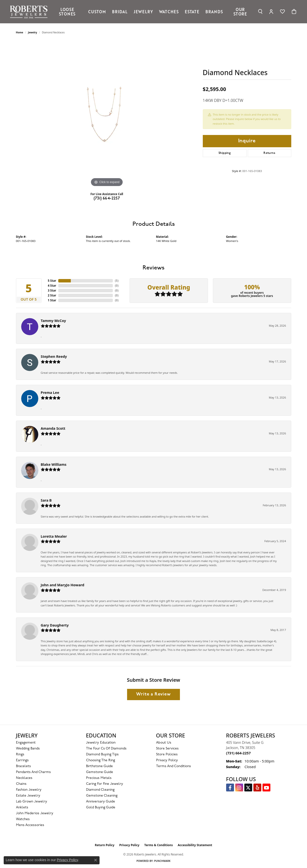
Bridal (120, 12)
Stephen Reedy (54, 356)
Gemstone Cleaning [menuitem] (102, 796)
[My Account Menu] (271, 12)
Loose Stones (67, 12)
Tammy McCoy (53, 321)
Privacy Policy (167, 760)
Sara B (46, 500)
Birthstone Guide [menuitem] (99, 766)
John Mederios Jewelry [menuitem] (35, 813)
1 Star (52, 300)
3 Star (52, 290)
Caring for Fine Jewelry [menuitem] (105, 784)
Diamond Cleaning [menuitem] (100, 790)
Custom (97, 12)
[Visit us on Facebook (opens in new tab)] (230, 788)
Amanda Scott (53, 428)
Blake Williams (54, 464)
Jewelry (143, 12)
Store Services (167, 749)
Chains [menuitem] (21, 784)
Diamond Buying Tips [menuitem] (102, 754)
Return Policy (105, 845)
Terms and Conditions (174, 766)
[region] (107, 114)
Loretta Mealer (54, 536)
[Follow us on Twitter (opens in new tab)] (248, 788)
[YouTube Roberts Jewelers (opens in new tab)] (266, 788)
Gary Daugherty (55, 625)
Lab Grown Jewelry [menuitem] (32, 802)
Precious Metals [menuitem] (99, 778)
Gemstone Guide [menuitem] (100, 772)
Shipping (225, 153)
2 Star (52, 295)
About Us (164, 743)
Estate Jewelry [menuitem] (28, 796)
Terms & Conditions (159, 845)
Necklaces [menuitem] (24, 778)
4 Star (52, 286)
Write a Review (153, 694)
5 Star (52, 281)
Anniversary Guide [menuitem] (101, 802)
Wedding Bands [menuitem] (28, 749)
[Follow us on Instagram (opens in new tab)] (239, 788)
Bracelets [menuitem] (23, 766)
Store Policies (167, 754)
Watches (169, 12)
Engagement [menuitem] (26, 743)
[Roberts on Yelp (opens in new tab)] (257, 788)
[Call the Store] (238, 753)
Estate (192, 12)
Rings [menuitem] (20, 754)
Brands (214, 12)
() (117, 281)
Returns (269, 153)
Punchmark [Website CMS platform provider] (162, 861)
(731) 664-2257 (107, 199)
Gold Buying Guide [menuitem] (101, 808)
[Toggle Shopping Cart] (294, 12)
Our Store (240, 12)
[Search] (260, 12)
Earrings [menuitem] (22, 760)
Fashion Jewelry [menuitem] (29, 790)
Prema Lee (50, 393)
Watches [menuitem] (23, 819)
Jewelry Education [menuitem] (101, 743)
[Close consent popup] (96, 860)
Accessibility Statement (195, 845)
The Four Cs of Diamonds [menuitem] (106, 749)
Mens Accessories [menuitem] (30, 825)
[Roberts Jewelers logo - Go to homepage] (30, 12)
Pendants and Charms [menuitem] (33, 772)
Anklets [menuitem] (22, 808)
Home (20, 32)
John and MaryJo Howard (63, 585)
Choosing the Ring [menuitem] (101, 760)
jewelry (33, 32)
